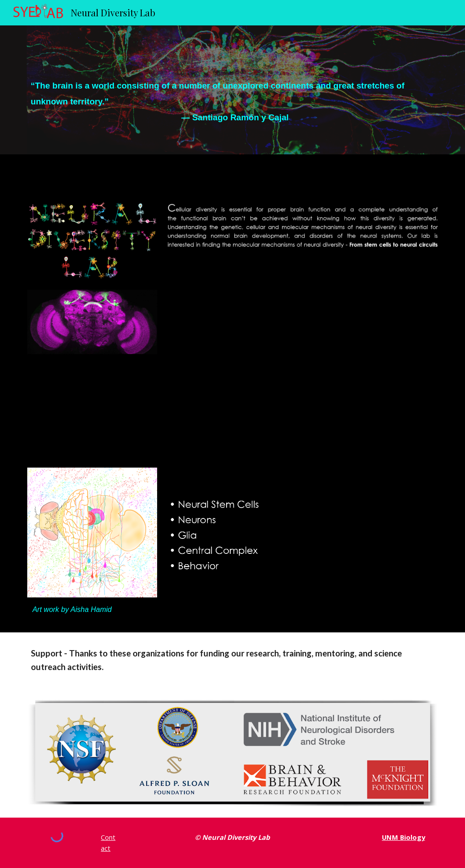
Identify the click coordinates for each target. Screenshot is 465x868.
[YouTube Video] (303, 354)
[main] (233, 90)
